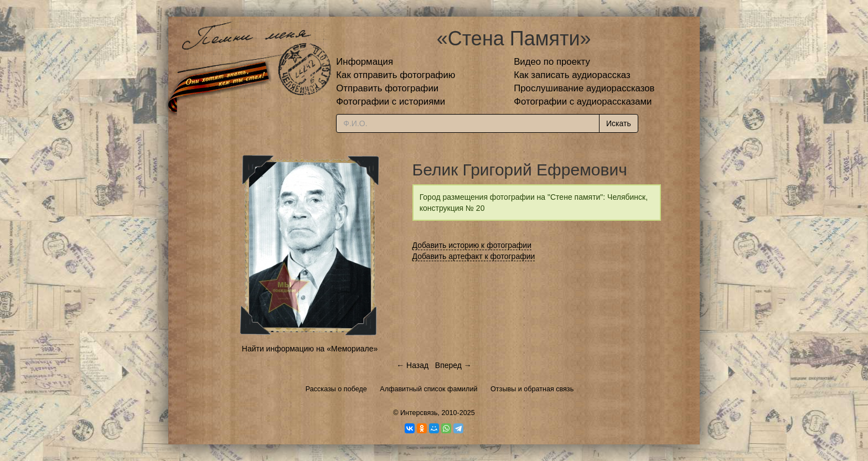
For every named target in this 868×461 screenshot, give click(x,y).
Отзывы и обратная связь (532, 389)
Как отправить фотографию (396, 75)
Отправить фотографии (387, 88)
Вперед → (453, 365)
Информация (365, 62)
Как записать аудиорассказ (572, 75)
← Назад (412, 365)
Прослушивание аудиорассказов (584, 88)
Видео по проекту (552, 62)
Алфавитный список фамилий (428, 389)
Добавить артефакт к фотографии (474, 256)
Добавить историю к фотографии (472, 245)
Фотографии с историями (391, 102)
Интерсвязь (419, 413)
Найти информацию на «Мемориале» (310, 349)
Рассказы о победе (336, 389)
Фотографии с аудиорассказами (583, 102)
